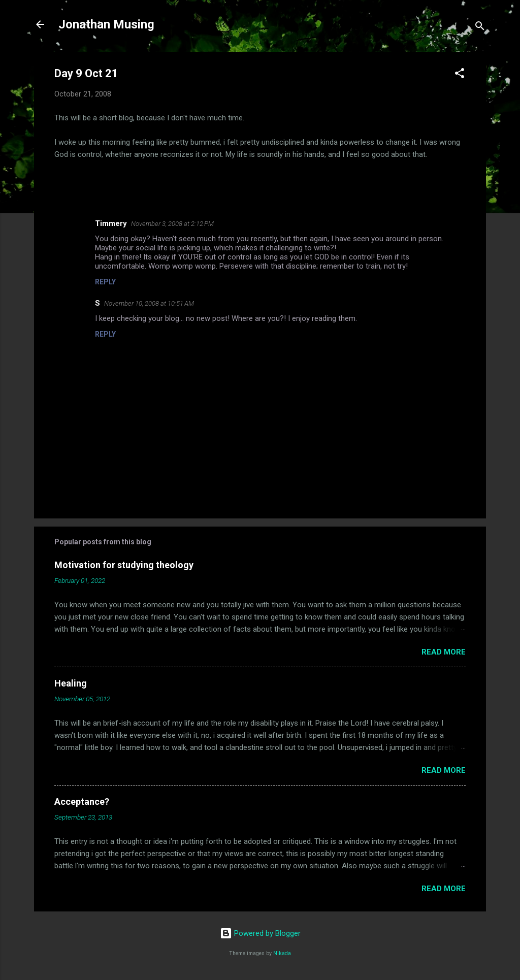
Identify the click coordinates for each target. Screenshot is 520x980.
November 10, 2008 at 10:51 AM (149, 303)
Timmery (111, 223)
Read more (444, 652)
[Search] (480, 28)
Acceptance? (82, 802)
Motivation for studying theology (124, 565)
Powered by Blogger (260, 933)
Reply (105, 282)
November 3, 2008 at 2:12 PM (172, 224)
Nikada (282, 953)
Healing (71, 683)
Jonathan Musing (106, 24)
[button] (460, 75)
